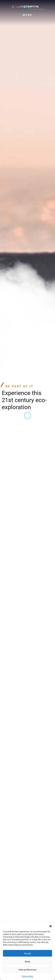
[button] (51, 926)
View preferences (27, 970)
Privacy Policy (28, 976)
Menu (27, 15)
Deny (27, 961)
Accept (27, 953)
